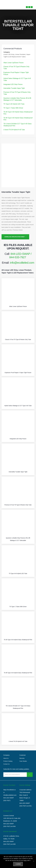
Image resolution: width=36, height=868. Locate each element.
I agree (18, 864)
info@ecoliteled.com (22, 263)
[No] (34, 861)
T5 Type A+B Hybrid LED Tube (14, 104)
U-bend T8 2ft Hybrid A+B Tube (14, 130)
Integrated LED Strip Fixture (13, 84)
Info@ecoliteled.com (10, 795)
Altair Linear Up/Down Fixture (13, 63)
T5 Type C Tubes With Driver (13, 108)
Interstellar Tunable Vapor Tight (14, 88)
